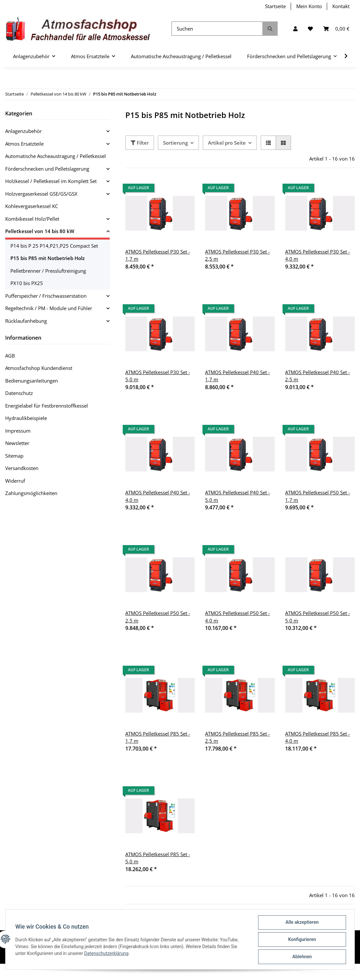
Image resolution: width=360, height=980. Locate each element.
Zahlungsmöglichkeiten (31, 493)
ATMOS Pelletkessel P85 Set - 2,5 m (237, 737)
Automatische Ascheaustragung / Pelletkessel (55, 156)
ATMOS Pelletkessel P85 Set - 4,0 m (318, 737)
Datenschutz (19, 393)
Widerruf (15, 481)
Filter (140, 143)
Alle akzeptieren (301, 923)
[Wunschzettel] (310, 29)
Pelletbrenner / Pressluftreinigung (48, 271)
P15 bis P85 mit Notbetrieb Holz (48, 258)
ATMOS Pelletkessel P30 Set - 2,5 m (237, 255)
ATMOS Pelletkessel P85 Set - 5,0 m (158, 858)
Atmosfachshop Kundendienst (39, 368)
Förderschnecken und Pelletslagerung (47, 169)
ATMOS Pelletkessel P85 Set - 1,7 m (158, 737)
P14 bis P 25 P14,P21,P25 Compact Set (54, 246)
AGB (10, 356)
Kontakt (341, 6)
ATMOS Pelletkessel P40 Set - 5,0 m (237, 496)
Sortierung (175, 143)
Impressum (18, 431)
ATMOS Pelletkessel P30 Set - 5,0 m (158, 376)
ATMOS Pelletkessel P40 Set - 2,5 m (318, 376)
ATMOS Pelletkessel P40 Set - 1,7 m (237, 376)
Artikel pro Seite (227, 143)
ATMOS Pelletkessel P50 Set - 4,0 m (237, 617)
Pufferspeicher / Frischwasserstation (46, 296)
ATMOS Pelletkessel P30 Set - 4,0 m (318, 255)
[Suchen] (217, 29)
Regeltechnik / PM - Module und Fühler (49, 308)
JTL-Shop (326, 972)
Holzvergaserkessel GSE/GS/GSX (41, 194)
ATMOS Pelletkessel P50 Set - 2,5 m (158, 617)
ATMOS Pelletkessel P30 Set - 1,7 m (158, 255)
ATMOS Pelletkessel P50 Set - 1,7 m (318, 496)
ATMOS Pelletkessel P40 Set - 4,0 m (158, 496)
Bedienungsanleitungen (32, 381)
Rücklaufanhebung (26, 321)
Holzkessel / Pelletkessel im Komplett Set (51, 181)
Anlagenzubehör (23, 131)
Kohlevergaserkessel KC (32, 206)
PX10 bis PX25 (27, 283)
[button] (295, 29)
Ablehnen (301, 957)
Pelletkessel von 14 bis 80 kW (40, 231)
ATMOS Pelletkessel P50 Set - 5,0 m (318, 617)
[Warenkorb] (336, 29)
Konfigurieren (301, 940)
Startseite (275, 6)
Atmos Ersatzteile (24, 144)
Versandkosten (22, 468)
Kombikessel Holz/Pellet (32, 219)
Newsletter (17, 443)
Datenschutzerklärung (107, 954)
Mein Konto (309, 6)
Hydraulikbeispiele (26, 418)
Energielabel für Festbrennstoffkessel (47, 406)
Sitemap (14, 456)
